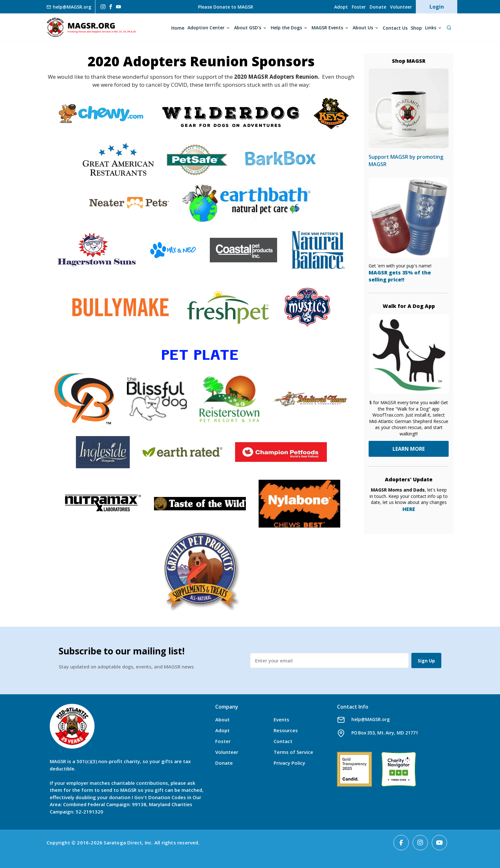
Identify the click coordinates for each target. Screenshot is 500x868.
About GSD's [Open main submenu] (248, 28)
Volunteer (401, 7)
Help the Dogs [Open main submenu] (286, 28)
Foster (359, 7)
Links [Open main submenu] (431, 28)
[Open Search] (449, 27)
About (222, 719)
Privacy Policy (289, 763)
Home (178, 28)
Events (281, 719)
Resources (286, 730)
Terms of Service (293, 752)
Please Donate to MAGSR (226, 7)
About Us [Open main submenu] (363, 28)
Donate (378, 7)
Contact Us (395, 28)
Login (437, 7)
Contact (283, 741)
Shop (416, 28)
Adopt (341, 7)
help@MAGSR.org (371, 719)
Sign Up (426, 661)
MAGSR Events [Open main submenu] (327, 28)
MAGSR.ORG (91, 27)
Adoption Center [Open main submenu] (206, 28)
